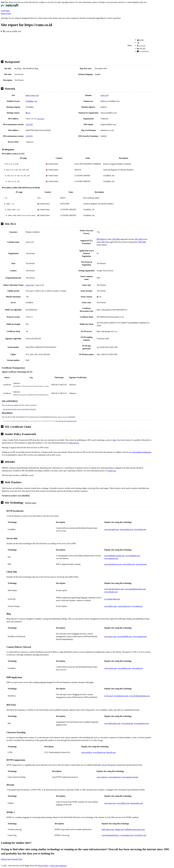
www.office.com (110, 606)
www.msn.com (110, 803)
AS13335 (29, 124)
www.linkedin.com (133, 556)
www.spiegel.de (127, 723)
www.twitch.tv (87, 752)
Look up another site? (12, 31)
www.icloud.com (124, 606)
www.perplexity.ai (126, 529)
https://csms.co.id (32, 95)
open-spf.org (74, 443)
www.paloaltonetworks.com (135, 589)
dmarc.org (112, 471)
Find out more (6, 859)
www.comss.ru (102, 777)
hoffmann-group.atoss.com (135, 829)
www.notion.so (137, 668)
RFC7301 (105, 242)
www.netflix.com (123, 803)
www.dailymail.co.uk (112, 723)
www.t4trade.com (111, 592)
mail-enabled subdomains (142, 452)
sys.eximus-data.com (112, 599)
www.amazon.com (111, 558)
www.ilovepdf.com (111, 529)
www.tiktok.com (99, 752)
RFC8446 (100, 239)
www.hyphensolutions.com (140, 696)
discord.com (111, 752)
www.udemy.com (124, 668)
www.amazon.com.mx (130, 777)
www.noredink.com (124, 636)
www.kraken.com (127, 835)
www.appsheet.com (141, 723)
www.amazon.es (115, 777)
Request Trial (17, 859)
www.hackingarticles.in (110, 835)
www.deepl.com (140, 529)
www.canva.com (110, 668)
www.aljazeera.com (121, 696)
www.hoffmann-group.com (114, 556)
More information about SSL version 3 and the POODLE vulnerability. (20, 409)
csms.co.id (104, 95)
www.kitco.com (140, 835)
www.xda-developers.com (114, 589)
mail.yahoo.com (108, 829)
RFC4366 (139, 239)
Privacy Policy (43, 866)
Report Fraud (6, 13)
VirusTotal (40, 119)
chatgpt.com (119, 829)
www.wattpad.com (140, 636)
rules (114, 440)
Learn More (5, 11)
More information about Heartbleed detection (66, 421)
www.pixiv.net (141, 564)
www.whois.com (129, 564)
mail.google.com (137, 803)
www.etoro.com (110, 636)
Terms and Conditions (58, 866)
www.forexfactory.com (113, 564)
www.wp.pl (109, 696)
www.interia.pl (137, 606)
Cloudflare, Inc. (32, 101)
